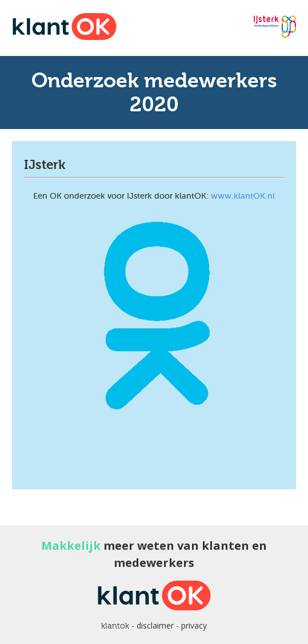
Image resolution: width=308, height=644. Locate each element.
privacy (194, 625)
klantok (115, 626)
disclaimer (155, 625)
